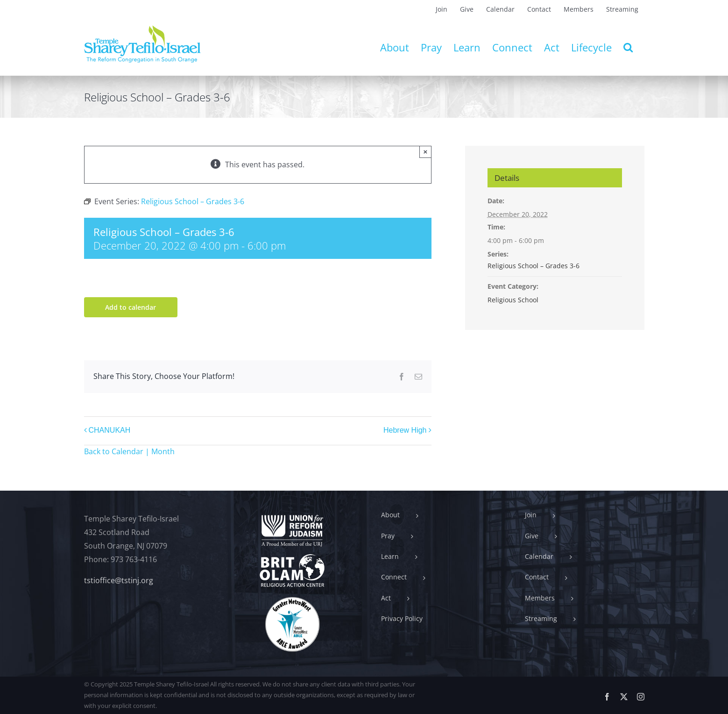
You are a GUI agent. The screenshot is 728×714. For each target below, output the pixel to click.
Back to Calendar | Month (129, 451)
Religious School (513, 300)
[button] (628, 47)
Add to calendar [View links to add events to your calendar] (131, 307)
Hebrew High (405, 430)
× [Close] (426, 152)
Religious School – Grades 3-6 (534, 266)
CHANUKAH (110, 430)
